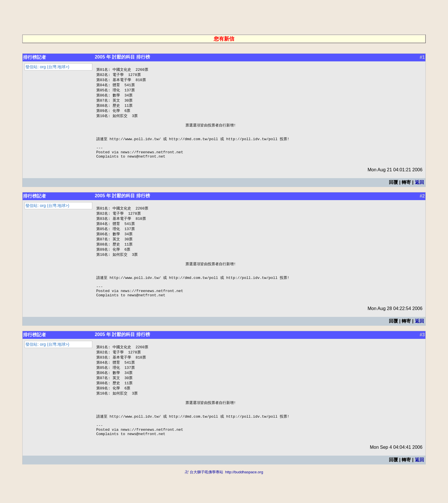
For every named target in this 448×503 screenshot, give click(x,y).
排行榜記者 (35, 57)
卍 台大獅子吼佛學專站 (204, 500)
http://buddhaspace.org (244, 500)
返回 (419, 192)
